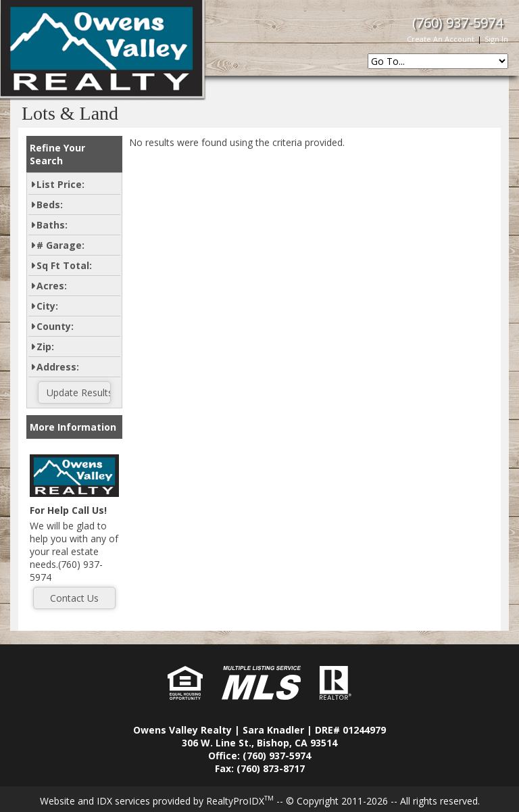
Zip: (45, 347)
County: (55, 326)
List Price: (60, 184)
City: (47, 306)
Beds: (50, 205)
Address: (58, 367)
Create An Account (441, 39)
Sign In (496, 39)
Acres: (52, 286)
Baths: (52, 225)
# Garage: (60, 245)
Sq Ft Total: (64, 265)
